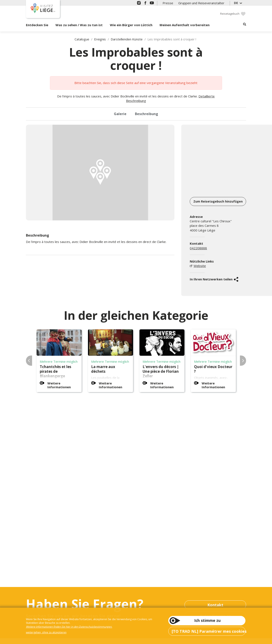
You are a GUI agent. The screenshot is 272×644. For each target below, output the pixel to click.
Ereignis (100, 39)
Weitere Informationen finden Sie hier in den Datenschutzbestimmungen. (69, 627)
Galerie (120, 114)
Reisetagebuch (230, 14)
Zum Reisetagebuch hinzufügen (218, 201)
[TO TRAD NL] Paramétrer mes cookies (209, 631)
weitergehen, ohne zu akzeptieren (46, 632)
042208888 (198, 248)
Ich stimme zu (207, 620)
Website (200, 266)
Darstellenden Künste (127, 39)
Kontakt (215, 605)
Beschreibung (147, 114)
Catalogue (82, 39)
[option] (100, 173)
